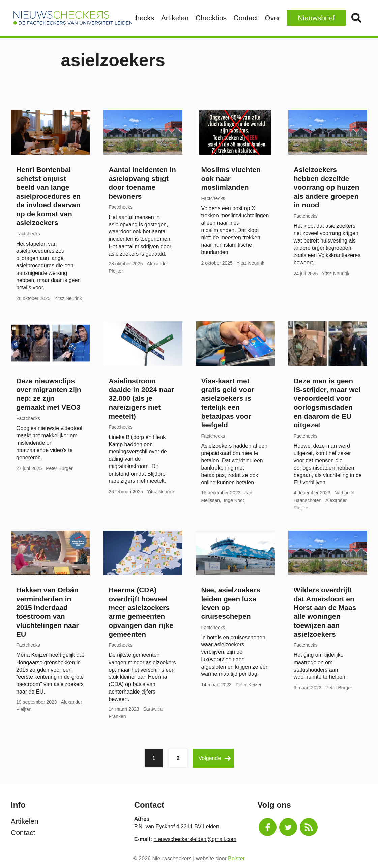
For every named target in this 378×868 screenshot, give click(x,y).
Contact (245, 18)
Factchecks (136, 18)
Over (272, 18)
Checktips (211, 18)
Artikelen (175, 18)
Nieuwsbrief (316, 18)
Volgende (214, 758)
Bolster (236, 858)
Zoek (356, 18)
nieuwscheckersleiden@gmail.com (195, 839)
